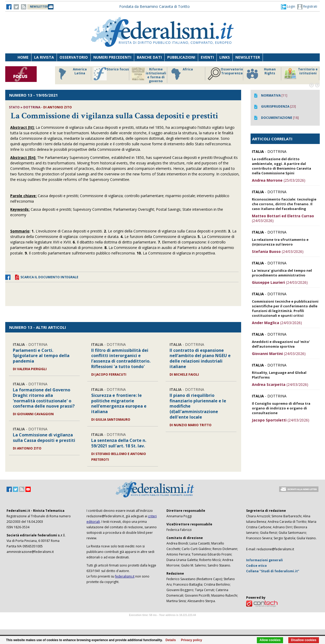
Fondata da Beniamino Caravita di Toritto (155, 6)
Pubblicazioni (181, 57)
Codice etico (256, 566)
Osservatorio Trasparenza (225, 74)
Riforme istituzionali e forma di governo (149, 75)
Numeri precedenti (112, 57)
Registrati (307, 7)
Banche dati (149, 57)
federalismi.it (125, 576)
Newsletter (248, 57)
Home (23, 57)
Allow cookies (270, 640)
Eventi (207, 57)
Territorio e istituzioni (301, 74)
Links (225, 57)
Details (171, 640)
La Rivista (44, 57)
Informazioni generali (264, 560)
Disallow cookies (304, 640)
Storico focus (111, 74)
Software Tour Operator (162, 621)
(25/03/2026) (279, 180)
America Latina (71, 74)
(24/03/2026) (283, 218)
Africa (181, 74)
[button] (288, 7)
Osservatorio (74, 57)
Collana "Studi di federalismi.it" (273, 571)
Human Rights (261, 74)
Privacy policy (191, 640)
